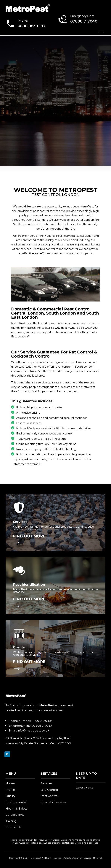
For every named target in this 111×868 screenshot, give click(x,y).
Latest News (85, 787)
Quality (10, 796)
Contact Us (13, 827)
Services (46, 783)
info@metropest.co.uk (33, 730)
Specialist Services (53, 802)
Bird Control (49, 790)
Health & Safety (16, 809)
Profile (10, 790)
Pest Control (50, 796)
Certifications (15, 815)
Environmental (16, 802)
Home (10, 783)
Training (11, 821)
